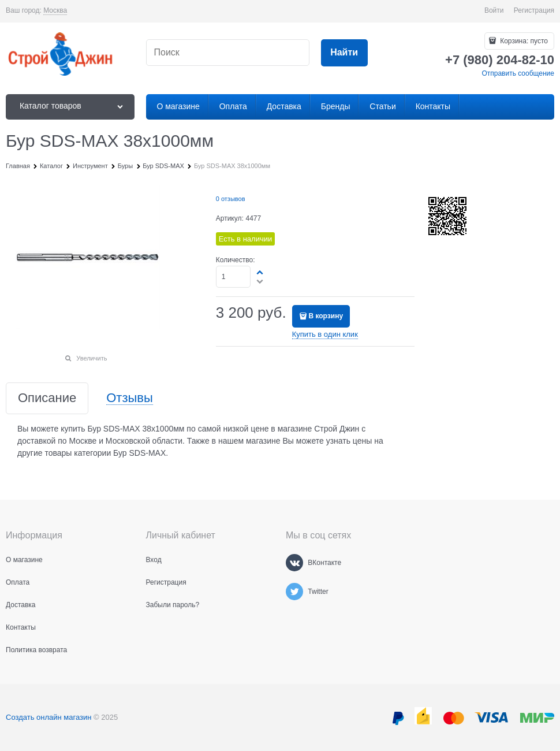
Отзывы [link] (130, 398)
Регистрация (534, 10)
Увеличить (92, 358)
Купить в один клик (325, 334)
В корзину (326, 316)
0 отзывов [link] (231, 199)
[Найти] (344, 53)
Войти (494, 10)
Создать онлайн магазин (48, 717)
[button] (260, 272)
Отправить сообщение (518, 73)
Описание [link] (47, 398)
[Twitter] (294, 592)
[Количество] (234, 277)
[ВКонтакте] (294, 563)
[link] (55, 11)
